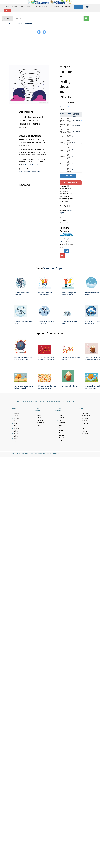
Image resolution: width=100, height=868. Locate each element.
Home (7, 7)
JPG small (63, 157)
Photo (29, 7)
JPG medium (62, 150)
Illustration (55, 7)
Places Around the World (63, 423)
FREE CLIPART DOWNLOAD (63, 131)
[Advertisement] (50, 50)
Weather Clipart (30, 24)
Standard (62, 110)
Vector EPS (63, 137)
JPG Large (63, 143)
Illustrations (40, 423)
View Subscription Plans (31, 164)
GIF (61, 170)
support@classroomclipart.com (29, 171)
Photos (39, 418)
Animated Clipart (41, 7)
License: (62, 107)
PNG (22, 7)
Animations (40, 420)
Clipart (15, 7)
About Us (85, 413)
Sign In (7, 10)
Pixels (69, 113)
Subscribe (78, 7)
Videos (39, 425)
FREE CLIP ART (63, 126)
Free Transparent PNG (63, 120)
